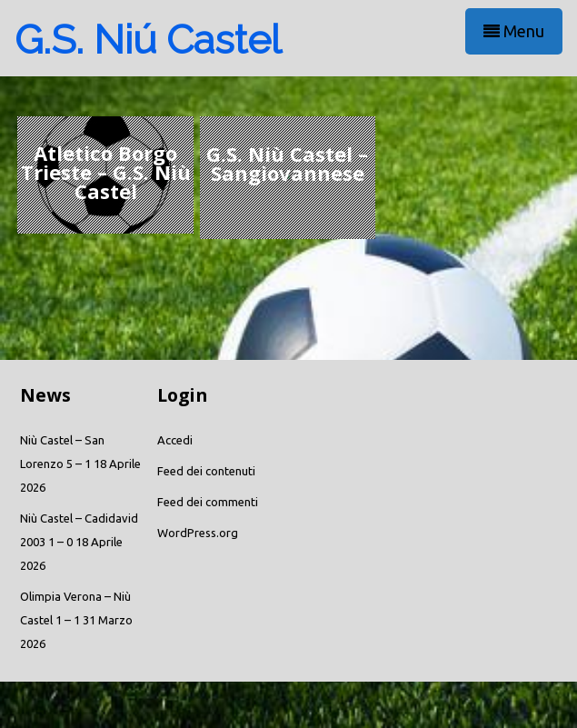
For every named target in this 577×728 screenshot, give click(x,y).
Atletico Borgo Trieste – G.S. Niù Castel (106, 172)
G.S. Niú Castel (148, 40)
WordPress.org (198, 533)
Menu (514, 31)
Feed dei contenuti (206, 471)
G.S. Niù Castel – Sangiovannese (287, 163)
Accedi (175, 440)
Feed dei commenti (208, 502)
